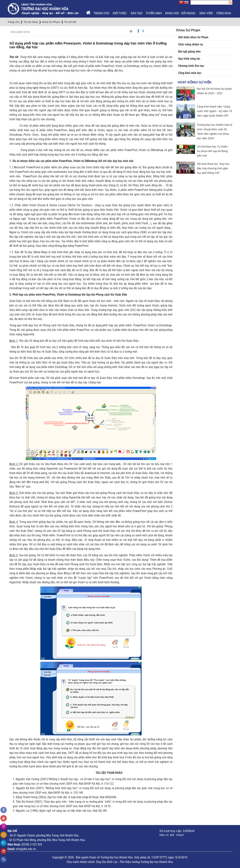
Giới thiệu (120, 13)
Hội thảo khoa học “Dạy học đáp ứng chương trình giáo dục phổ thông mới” (213, 168)
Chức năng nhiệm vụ (190, 44)
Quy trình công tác (189, 59)
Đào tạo (136, 13)
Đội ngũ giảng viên (189, 52)
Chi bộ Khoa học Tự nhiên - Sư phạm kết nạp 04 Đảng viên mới (213, 151)
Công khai (224, 13)
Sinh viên (206, 13)
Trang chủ (101, 13)
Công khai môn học (190, 73)
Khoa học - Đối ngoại (181, 13)
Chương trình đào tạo (191, 66)
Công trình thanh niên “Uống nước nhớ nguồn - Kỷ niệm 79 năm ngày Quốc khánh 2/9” (214, 111)
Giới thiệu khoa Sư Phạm (193, 37)
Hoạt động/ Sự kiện (195, 82)
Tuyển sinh (154, 13)
